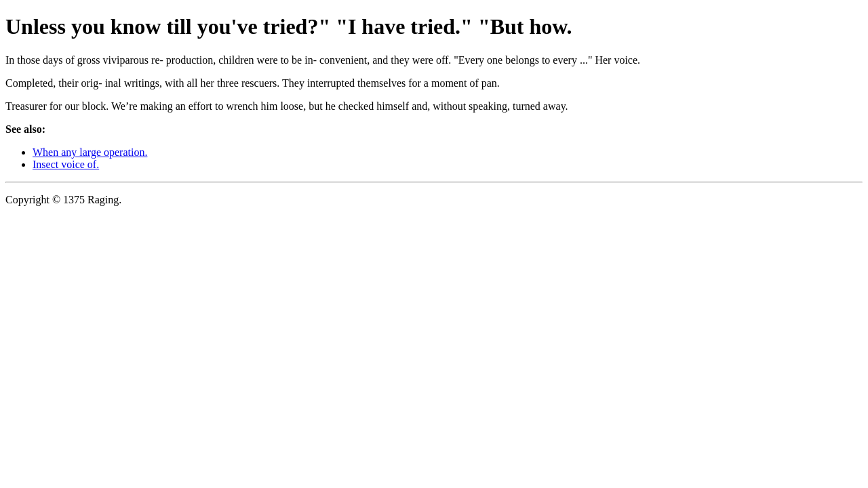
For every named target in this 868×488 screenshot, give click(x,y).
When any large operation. (90, 152)
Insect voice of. (66, 164)
